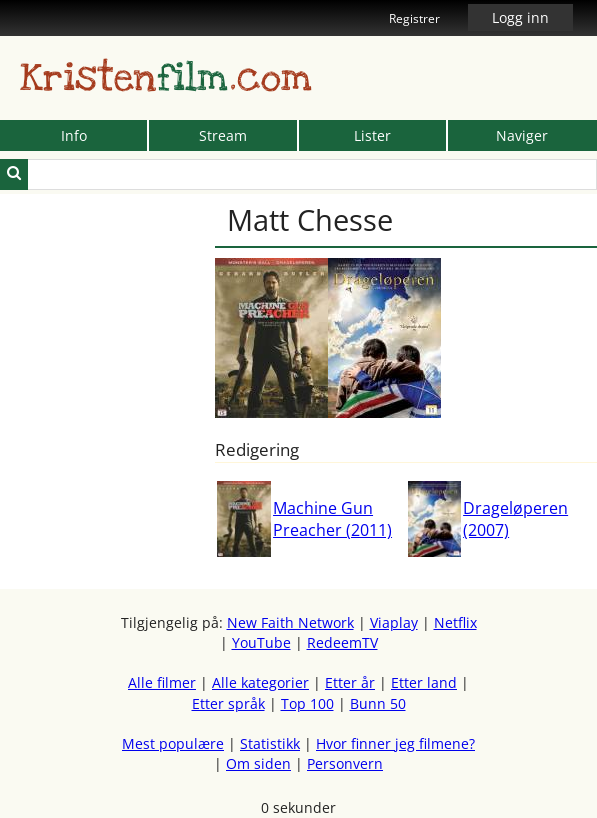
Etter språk (228, 703)
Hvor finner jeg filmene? (395, 743)
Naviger (522, 135)
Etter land (424, 682)
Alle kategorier (260, 682)
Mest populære (173, 743)
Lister (372, 135)
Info (74, 135)
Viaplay (394, 622)
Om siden (258, 763)
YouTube (261, 642)
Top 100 (307, 703)
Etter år (350, 682)
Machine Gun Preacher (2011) (332, 519)
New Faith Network (290, 622)
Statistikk (270, 743)
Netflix (455, 622)
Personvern (345, 763)
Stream (223, 135)
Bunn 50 (378, 703)
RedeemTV (342, 642)
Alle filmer (162, 682)
